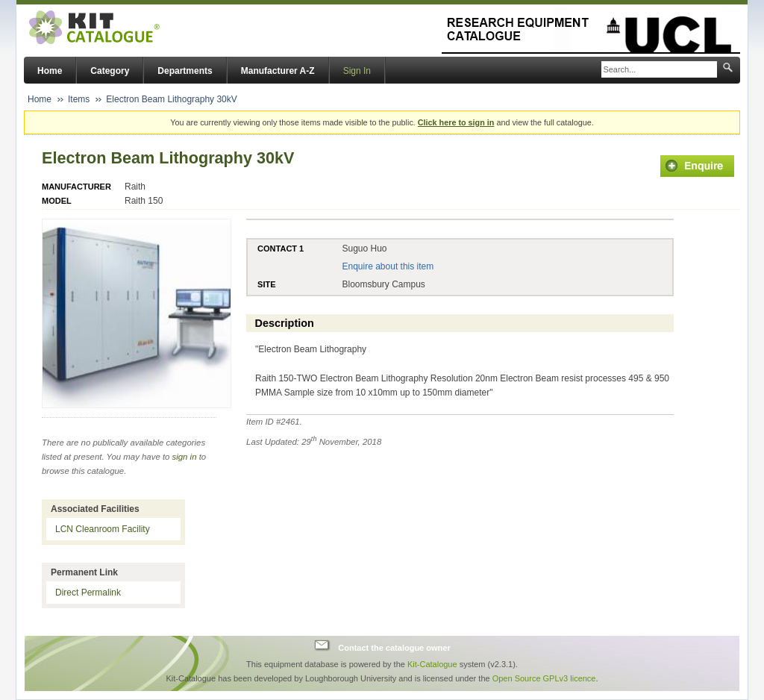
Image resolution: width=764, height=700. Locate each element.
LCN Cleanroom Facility (103, 529)
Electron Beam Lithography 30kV (171, 99)
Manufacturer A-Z (278, 71)
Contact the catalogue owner (394, 647)
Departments (185, 71)
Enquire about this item (388, 266)
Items (79, 99)
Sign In (357, 71)
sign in (185, 457)
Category (110, 71)
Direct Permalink (88, 593)
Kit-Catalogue (432, 664)
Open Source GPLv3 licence (544, 678)
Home (50, 71)
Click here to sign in (456, 122)
